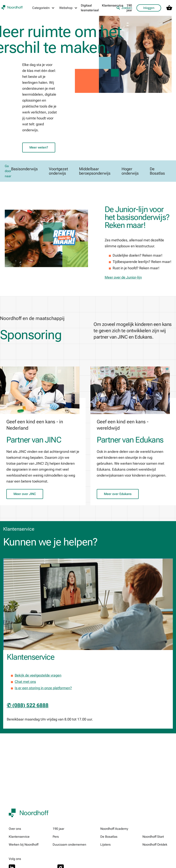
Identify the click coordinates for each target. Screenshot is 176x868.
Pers (56, 837)
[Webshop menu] (68, 8)
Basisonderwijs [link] (24, 169)
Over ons (15, 829)
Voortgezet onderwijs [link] (58, 171)
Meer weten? (39, 147)
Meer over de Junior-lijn (123, 277)
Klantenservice (113, 5)
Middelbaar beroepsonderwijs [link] (95, 171)
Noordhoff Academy (114, 829)
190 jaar (58, 829)
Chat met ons (25, 682)
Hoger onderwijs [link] (130, 171)
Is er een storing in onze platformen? (43, 688)
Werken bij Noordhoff (24, 845)
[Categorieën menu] (44, 8)
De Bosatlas (109, 837)
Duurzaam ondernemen (69, 845)
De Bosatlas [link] (157, 171)
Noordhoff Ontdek (155, 845)
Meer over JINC (25, 494)
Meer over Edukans (118, 494)
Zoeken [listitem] (124, 8)
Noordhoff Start (153, 837)
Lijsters (105, 845)
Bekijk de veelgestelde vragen (38, 675)
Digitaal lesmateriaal (90, 8)
